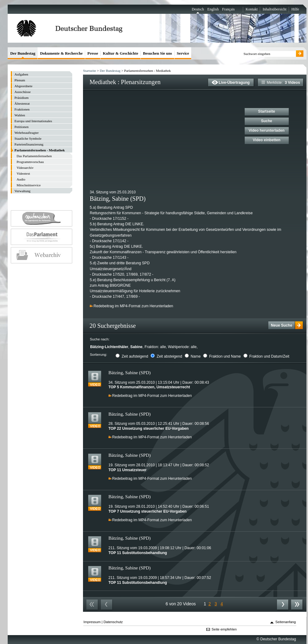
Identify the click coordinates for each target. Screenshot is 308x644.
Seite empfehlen (224, 629)
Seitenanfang (286, 622)
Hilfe (295, 9)
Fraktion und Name (225, 356)
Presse (93, 53)
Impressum (92, 622)
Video (95, 385)
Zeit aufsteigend (135, 356)
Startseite (89, 71)
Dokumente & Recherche (61, 53)
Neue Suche (281, 325)
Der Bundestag (110, 71)
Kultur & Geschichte (121, 53)
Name (195, 356)
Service (183, 53)
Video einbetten (267, 140)
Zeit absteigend (170, 356)
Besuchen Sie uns (158, 53)
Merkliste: (281, 83)
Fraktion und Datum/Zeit (269, 356)
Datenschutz (113, 622)
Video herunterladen (267, 130)
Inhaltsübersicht (274, 9)
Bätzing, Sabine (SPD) (130, 372)
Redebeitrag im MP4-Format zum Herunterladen (133, 306)
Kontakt (252, 9)
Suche (267, 121)
